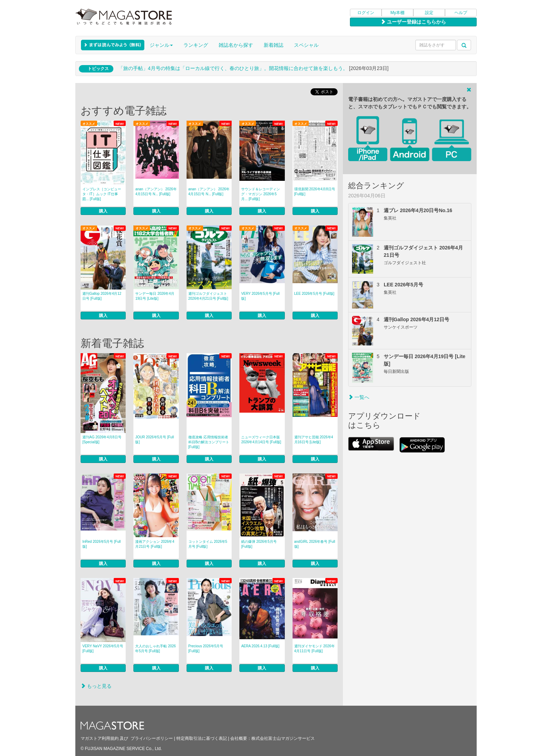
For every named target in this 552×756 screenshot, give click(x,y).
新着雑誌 (274, 45)
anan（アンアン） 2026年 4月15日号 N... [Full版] (156, 192)
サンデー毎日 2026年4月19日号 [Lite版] (155, 296)
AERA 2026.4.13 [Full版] (260, 646)
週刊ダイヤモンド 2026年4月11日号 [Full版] (315, 649)
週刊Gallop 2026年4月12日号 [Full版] (102, 296)
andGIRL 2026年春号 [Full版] (315, 544)
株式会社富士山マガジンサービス (283, 738)
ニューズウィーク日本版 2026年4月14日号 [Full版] (261, 440)
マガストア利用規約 (100, 738)
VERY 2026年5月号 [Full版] (260, 296)
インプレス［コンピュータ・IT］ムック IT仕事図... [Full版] (102, 194)
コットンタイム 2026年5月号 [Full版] (208, 544)
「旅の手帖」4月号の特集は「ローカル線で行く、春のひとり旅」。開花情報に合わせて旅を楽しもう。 (233, 68)
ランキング (196, 45)
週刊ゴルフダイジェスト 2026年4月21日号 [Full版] (208, 296)
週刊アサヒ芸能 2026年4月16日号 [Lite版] (314, 440)
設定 (429, 13)
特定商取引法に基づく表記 (202, 738)
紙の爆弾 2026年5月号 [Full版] (259, 544)
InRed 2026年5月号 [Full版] (102, 544)
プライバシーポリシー (152, 738)
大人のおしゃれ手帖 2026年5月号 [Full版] (155, 649)
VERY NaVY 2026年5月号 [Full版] (103, 649)
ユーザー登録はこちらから (413, 22)
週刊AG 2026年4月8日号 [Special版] (102, 440)
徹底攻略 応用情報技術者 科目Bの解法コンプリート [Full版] (209, 442)
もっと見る (96, 686)
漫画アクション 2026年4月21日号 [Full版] (155, 544)
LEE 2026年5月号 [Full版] (314, 294)
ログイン (366, 13)
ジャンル (161, 45)
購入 (103, 211)
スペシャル (306, 45)
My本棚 (397, 13)
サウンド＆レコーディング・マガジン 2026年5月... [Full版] (261, 194)
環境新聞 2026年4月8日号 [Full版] (315, 192)
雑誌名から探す (236, 45)
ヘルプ (461, 13)
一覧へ (359, 397)
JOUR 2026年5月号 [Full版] (154, 440)
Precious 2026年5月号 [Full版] (206, 649)
